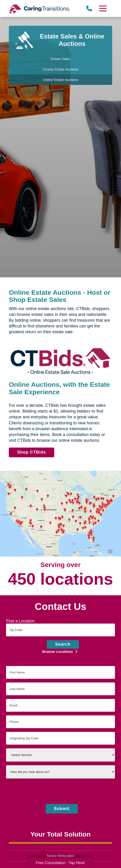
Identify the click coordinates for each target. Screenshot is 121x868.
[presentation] (60, 791)
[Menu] (103, 8)
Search (63, 644)
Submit (62, 809)
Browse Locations (58, 652)
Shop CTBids (33, 453)
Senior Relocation (60, 856)
